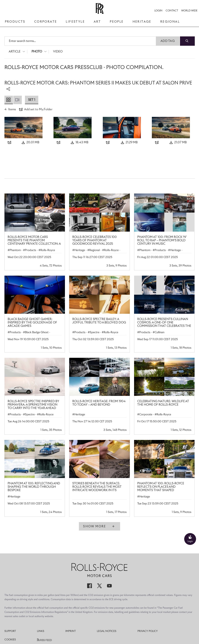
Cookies (10, 640)
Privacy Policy (148, 631)
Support (10, 631)
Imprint (71, 631)
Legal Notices (107, 631)
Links (41, 631)
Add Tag (168, 41)
